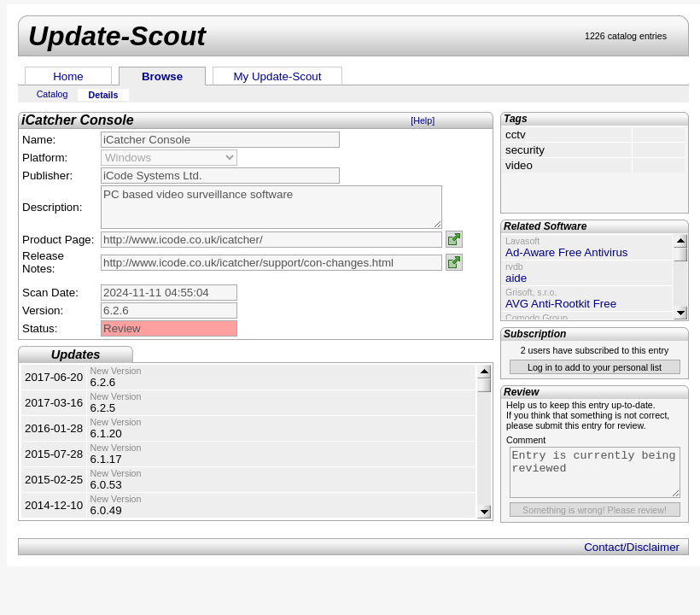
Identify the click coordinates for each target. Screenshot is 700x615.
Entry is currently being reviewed (595, 472)
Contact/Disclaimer (632, 547)
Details (104, 95)
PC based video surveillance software (271, 207)
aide (516, 278)
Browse (162, 76)
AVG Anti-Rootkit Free (561, 304)
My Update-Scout (278, 76)
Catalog (52, 94)
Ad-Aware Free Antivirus (566, 252)
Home (68, 76)
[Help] (423, 120)
